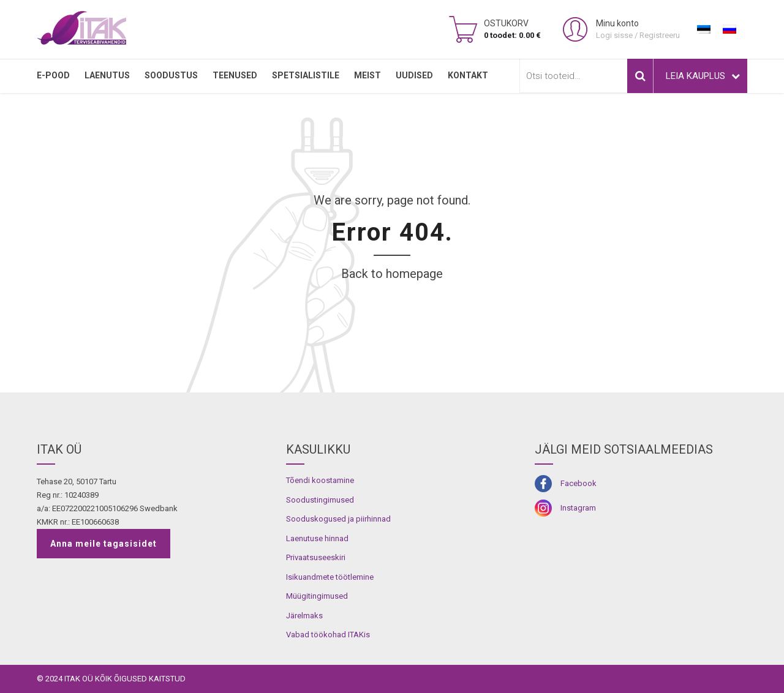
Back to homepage (392, 274)
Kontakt (468, 75)
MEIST (367, 75)
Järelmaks (304, 616)
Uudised (414, 75)
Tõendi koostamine (320, 480)
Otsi (640, 76)
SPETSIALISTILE (306, 75)
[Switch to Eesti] (704, 29)
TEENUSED (235, 75)
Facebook (579, 483)
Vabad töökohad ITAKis (328, 635)
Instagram (578, 508)
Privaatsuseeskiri (316, 557)
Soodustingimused (320, 500)
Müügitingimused (317, 596)
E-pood (53, 75)
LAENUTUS (107, 75)
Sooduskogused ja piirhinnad (338, 519)
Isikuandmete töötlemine (330, 577)
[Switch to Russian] (729, 29)
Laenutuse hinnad (317, 538)
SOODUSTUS (171, 75)
